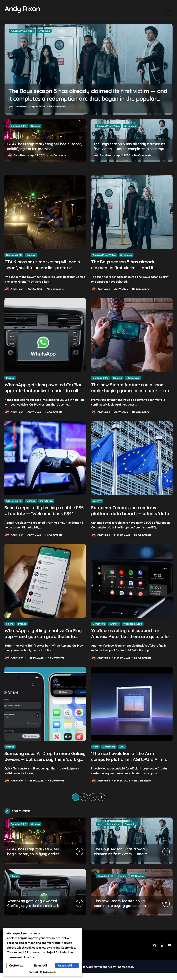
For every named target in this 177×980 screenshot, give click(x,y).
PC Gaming (133, 379)
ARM (95, 752)
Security (97, 503)
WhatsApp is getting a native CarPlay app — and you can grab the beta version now (42, 641)
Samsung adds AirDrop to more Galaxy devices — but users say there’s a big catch (40, 766)
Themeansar (125, 973)
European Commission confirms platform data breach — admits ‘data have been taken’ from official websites (127, 520)
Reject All (41, 966)
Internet (114, 628)
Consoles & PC (19, 30)
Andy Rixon (23, 9)
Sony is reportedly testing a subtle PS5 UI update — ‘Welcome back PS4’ (43, 517)
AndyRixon (18, 107)
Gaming (35, 30)
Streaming (130, 126)
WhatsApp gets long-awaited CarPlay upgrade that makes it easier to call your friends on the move (41, 396)
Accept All (65, 966)
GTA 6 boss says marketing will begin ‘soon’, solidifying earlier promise (39, 269)
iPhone (10, 628)
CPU (122, 752)
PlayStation (46, 503)
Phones (10, 379)
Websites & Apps (133, 628)
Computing (99, 628)
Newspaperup (103, 973)
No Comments (59, 106)
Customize (16, 966)
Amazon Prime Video (108, 126)
